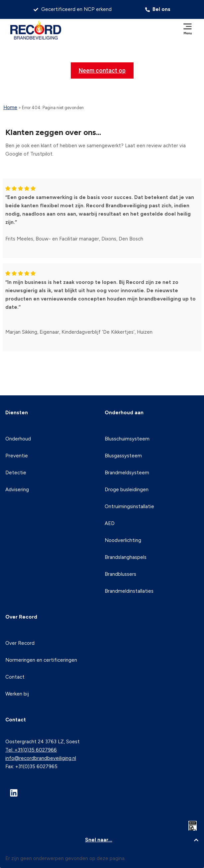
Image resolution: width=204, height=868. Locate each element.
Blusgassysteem (123, 456)
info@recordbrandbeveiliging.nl (41, 758)
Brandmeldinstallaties (129, 591)
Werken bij (17, 694)
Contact (15, 677)
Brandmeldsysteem (127, 473)
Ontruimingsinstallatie (129, 506)
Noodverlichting (123, 540)
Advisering (17, 490)
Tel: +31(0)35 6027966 (31, 750)
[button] (188, 30)
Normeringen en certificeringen (41, 660)
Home (10, 107)
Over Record (20, 643)
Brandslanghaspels (126, 557)
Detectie (16, 473)
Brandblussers (120, 574)
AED (110, 523)
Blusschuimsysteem (127, 439)
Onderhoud (18, 439)
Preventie (17, 456)
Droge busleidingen (127, 490)
